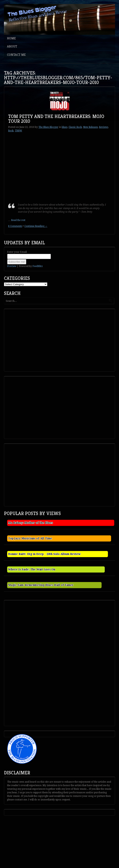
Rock (11, 131)
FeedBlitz (38, 266)
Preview (12, 266)
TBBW (19, 131)
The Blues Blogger (48, 127)
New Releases (90, 127)
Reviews (104, 127)
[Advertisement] (35, 340)
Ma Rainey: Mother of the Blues (30, 523)
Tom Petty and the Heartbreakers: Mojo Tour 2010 (56, 119)
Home (11, 38)
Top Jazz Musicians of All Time (30, 538)
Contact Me (16, 55)
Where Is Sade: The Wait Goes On (32, 569)
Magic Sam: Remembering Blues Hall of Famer (41, 585)
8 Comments (15, 226)
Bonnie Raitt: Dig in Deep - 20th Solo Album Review (44, 554)
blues (65, 127)
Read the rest (18, 220)
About (12, 46)
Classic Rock (75, 127)
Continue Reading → (36, 226)
